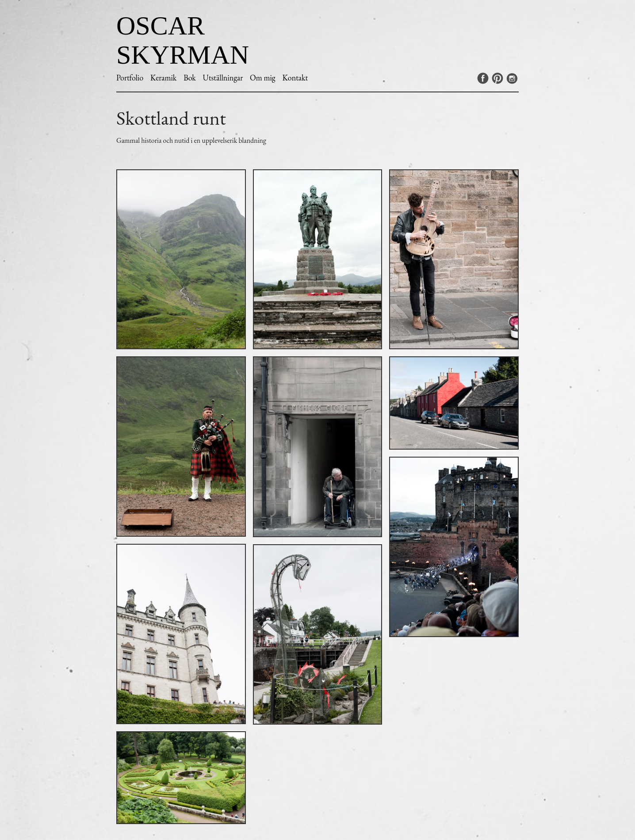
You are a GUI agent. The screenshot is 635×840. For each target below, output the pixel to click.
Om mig (263, 78)
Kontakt (295, 78)
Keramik (163, 78)
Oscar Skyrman (183, 40)
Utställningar (223, 78)
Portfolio (130, 78)
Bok (190, 78)
